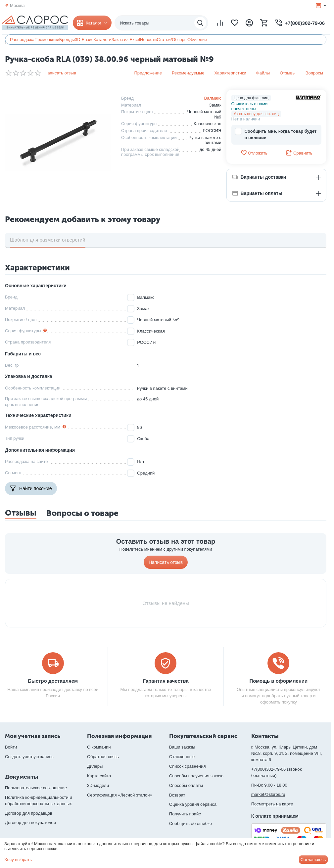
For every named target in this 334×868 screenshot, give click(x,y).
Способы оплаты (186, 785)
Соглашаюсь (313, 860)
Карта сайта (99, 776)
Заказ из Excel (126, 40)
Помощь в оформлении (278, 681)
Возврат (177, 795)
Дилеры (95, 766)
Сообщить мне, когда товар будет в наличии (276, 134)
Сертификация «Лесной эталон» (120, 795)
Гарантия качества (166, 681)
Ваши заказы (182, 747)
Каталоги (102, 40)
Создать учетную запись (29, 757)
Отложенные (182, 757)
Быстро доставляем (53, 681)
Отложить (254, 153)
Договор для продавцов (29, 813)
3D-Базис (84, 40)
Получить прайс (185, 814)
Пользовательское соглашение (36, 788)
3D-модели (98, 785)
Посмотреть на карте (272, 804)
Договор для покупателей (30, 822)
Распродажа (22, 40)
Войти (11, 747)
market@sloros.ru (268, 794)
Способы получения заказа (196, 776)
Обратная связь (103, 757)
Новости (148, 40)
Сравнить (299, 153)
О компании (99, 747)
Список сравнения (188, 766)
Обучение (197, 40)
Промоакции (47, 40)
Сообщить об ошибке (191, 823)
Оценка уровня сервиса (193, 804)
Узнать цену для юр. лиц (256, 114)
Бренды (67, 40)
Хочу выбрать (18, 860)
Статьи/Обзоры (172, 40)
